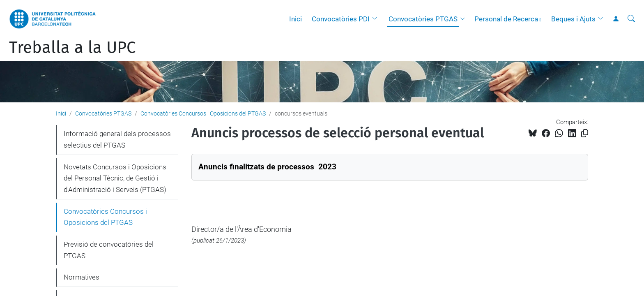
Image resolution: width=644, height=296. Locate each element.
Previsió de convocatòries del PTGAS (109, 250)
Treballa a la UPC (72, 48)
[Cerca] (631, 19)
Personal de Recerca (506, 19)
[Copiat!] (585, 133)
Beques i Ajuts (573, 19)
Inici (296, 19)
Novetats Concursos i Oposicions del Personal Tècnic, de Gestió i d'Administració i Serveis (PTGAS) (115, 178)
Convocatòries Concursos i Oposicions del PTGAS (203, 113)
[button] (377, 19)
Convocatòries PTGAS (423, 19)
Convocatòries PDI (341, 19)
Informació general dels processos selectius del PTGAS (117, 139)
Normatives (82, 277)
